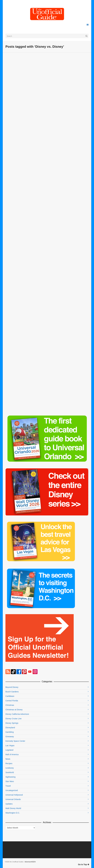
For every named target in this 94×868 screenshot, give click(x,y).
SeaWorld (10, 772)
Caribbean (10, 696)
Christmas (10, 705)
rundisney (10, 768)
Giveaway (10, 737)
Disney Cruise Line (14, 719)
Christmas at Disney (14, 710)
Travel (8, 786)
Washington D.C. (13, 813)
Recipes (9, 763)
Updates (9, 804)
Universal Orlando (13, 799)
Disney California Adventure (17, 714)
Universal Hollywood (14, 795)
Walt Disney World (13, 808)
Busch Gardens (12, 692)
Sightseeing (10, 777)
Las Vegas (10, 745)
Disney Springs (12, 723)
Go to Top (84, 864)
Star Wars (10, 781)
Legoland (9, 750)
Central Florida (12, 701)
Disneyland (10, 728)
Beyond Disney (12, 687)
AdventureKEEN (30, 862)
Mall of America (12, 754)
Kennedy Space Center (15, 741)
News (8, 759)
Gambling (10, 732)
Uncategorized (12, 790)
